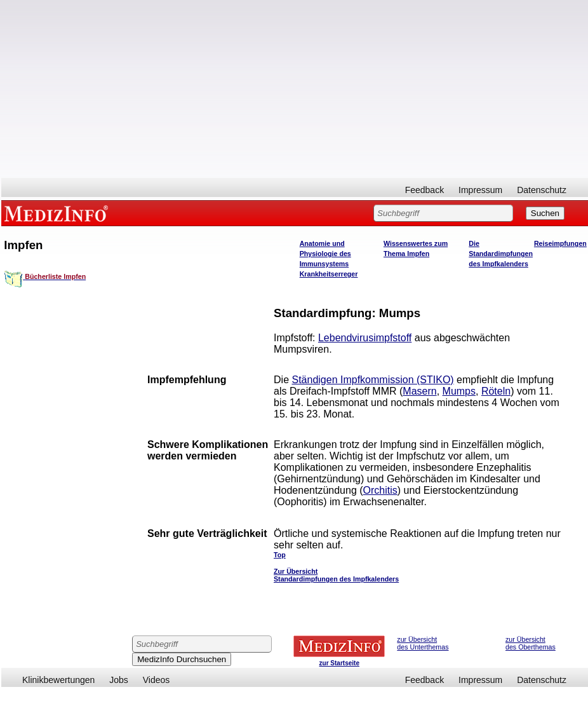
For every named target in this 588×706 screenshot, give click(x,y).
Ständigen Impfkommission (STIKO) (372, 380)
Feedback (424, 190)
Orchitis (380, 490)
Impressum (480, 190)
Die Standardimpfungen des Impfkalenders (501, 254)
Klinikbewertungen (58, 680)
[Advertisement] (295, 89)
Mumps (459, 391)
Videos (157, 680)
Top (280, 555)
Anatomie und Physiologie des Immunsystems (325, 254)
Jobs (119, 680)
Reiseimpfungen (560, 243)
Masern (419, 391)
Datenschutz (542, 190)
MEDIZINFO (58, 213)
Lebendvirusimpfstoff (365, 338)
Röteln (496, 391)
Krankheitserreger (329, 274)
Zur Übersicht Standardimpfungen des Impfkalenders (336, 575)
